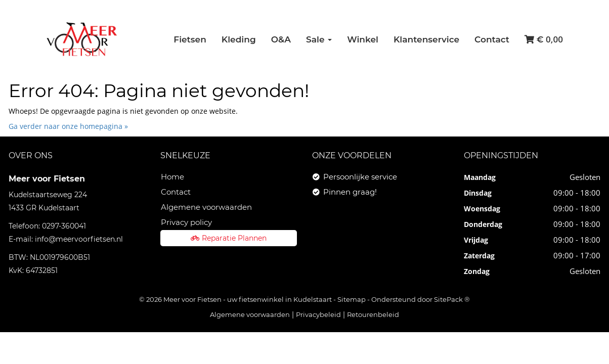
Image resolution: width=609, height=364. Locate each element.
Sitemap (352, 299)
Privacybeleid (318, 314)
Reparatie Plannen (229, 238)
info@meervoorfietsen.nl (79, 239)
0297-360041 (64, 226)
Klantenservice (426, 39)
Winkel (363, 39)
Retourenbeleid (373, 314)
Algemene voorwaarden (206, 207)
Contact (492, 39)
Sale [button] (319, 39)
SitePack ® (452, 299)
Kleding (239, 39)
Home (172, 177)
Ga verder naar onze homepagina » (68, 126)
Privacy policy (186, 222)
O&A (281, 39)
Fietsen (190, 39)
